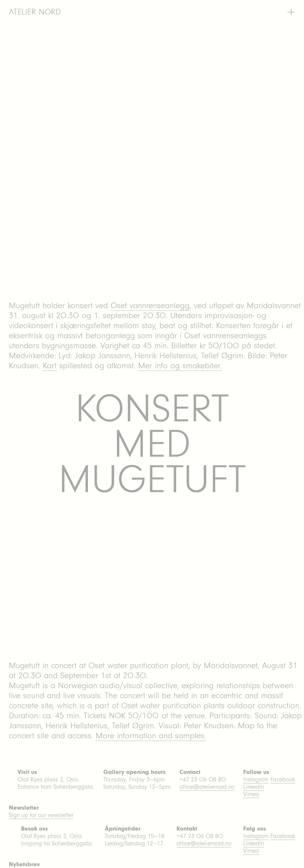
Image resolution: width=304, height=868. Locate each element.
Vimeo (251, 851)
